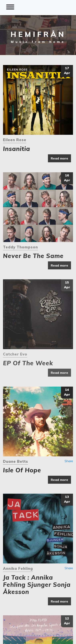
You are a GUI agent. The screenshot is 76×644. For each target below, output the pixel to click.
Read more (59, 158)
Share (69, 461)
